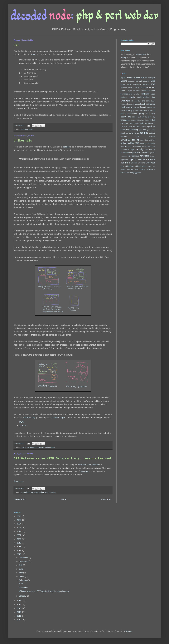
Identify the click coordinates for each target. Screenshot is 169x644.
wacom (123, 169)
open (148, 130)
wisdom (124, 173)
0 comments (20, 126)
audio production (134, 84)
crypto (132, 97)
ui (130, 163)
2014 (19, 605)
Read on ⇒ (19, 481)
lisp (122, 123)
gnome (123, 114)
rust (154, 146)
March (22, 576)
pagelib (123, 133)
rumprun (23, 425)
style (129, 153)
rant (137, 143)
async (123, 84)
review (139, 146)
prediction (152, 136)
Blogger (129, 631)
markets (124, 126)
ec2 (144, 104)
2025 (19, 520)
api (22, 492)
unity (148, 163)
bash (130, 87)
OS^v (22, 422)
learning (134, 120)
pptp (138, 136)
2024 (19, 524)
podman (152, 133)
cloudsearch (146, 91)
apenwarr (131, 81)
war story (140, 169)
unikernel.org (29, 417)
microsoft (137, 126)
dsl (127, 104)
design (24, 447)
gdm (151, 111)
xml (131, 173)
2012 (19, 612)
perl (141, 133)
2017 (19, 550)
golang (142, 114)
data (154, 97)
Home (63, 499)
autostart (146, 84)
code (153, 91)
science (126, 150)
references (151, 143)
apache (124, 81)
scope (132, 150)
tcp (129, 156)
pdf (127, 133)
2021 (19, 535)
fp (134, 111)
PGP (17, 45)
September (24, 561)
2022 (19, 531)
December (24, 558)
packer (153, 130)
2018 (19, 547)
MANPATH (152, 123)
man (146, 123)
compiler (136, 94)
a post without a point (130, 78)
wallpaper (130, 169)
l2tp (154, 117)
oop (144, 130)
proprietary (144, 140)
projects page (58, 417)
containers (145, 94)
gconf (147, 111)
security (139, 149)
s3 (121, 150)
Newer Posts (20, 499)
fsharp (137, 111)
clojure (130, 91)
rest (46, 492)
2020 (19, 539)
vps (154, 166)
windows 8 (151, 169)
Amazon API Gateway (88, 465)
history (123, 58)
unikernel (41, 447)
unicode (134, 163)
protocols (152, 140)
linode (147, 120)
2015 (19, 601)
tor (144, 160)
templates (145, 156)
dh (132, 101)
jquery (144, 117)
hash (148, 114)
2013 (19, 608)
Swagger (84, 471)
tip (148, 54)
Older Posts (106, 499)
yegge (135, 173)
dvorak (131, 104)
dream (153, 101)
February (23, 580)
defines (66, 147)
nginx (140, 130)
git (154, 111)
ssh (122, 153)
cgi (141, 87)
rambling (24, 129)
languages (125, 120)
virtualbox (129, 166)
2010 (19, 620)
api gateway (29, 492)
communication (126, 94)
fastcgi (143, 107)
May (21, 573)
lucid (126, 123)
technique (52, 492)
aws (36, 492)
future (142, 111)
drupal (123, 104)
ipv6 (139, 117)
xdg (128, 173)
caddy (137, 87)
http (129, 117)
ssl (125, 153)
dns (143, 101)
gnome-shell (132, 114)
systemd (145, 153)
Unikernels (23, 141)
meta (130, 126)
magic (136, 123)
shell (147, 150)
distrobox (138, 101)
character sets (149, 87)
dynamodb (138, 104)
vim (122, 166)
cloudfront (137, 91)
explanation (31, 447)
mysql (149, 126)
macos (131, 123)
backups (124, 87)
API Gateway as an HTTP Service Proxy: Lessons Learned (62, 459)
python (123, 143)
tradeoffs (151, 160)
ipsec (134, 117)
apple (153, 81)
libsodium (141, 120)
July (21, 565)
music (144, 126)
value (31, 129)
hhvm (153, 114)
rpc (143, 146)
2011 (19, 616)
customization (143, 97)
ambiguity (152, 78)
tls (136, 160)
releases (124, 146)
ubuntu (124, 163)
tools (140, 160)
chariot (123, 90)
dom (148, 101)
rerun (130, 146)
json (150, 117)
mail (141, 123)
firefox (149, 107)
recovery (143, 143)
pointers (124, 136)
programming (130, 139)
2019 (19, 543)
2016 (19, 554)
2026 (19, 516)
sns (151, 150)
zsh (140, 173)
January (23, 596)
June (21, 569)
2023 (19, 528)
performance (134, 133)
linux (153, 120)
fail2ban (136, 107)
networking (133, 130)
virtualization (50, 447)
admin (144, 78)
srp (154, 150)
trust (33, 54)
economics (151, 104)
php (146, 133)
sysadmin (136, 153)
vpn (149, 166)
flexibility (129, 111)
